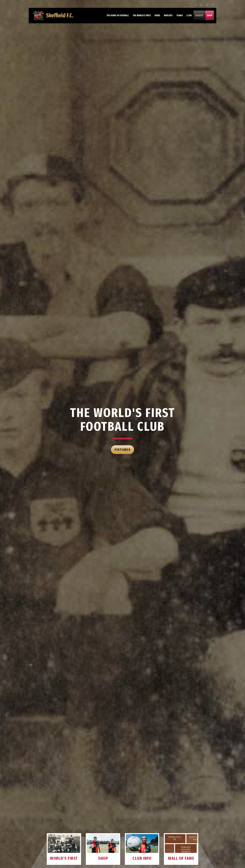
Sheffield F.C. (54, 16)
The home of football (118, 16)
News (157, 16)
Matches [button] (168, 16)
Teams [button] (179, 16)
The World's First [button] (142, 16)
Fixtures (122, 450)
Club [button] (189, 16)
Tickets (199, 16)
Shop (209, 16)
